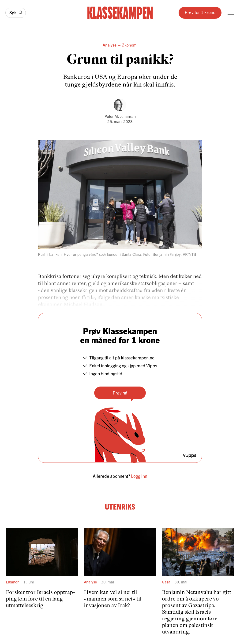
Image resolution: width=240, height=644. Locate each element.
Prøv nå (120, 393)
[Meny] (231, 13)
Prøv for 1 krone (200, 12)
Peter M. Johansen (120, 116)
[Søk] (16, 13)
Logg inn (139, 476)
